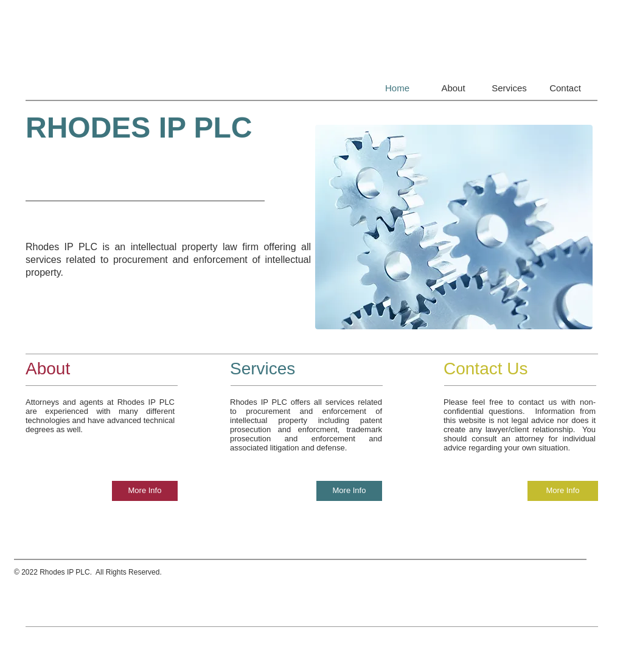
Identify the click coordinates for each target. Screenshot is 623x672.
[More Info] (145, 491)
